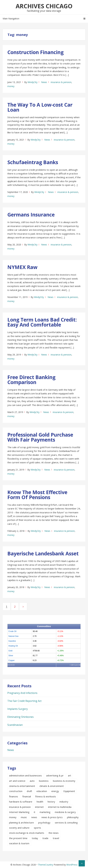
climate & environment (52, 786)
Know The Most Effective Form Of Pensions (37, 495)
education (42, 791)
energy (55, 791)
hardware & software (21, 802)
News (44, 82)
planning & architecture (21, 823)
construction (16, 791)
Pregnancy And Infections (22, 693)
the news (54, 833)
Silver (11, 656)
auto (32, 781)
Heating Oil (13, 646)
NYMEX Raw (22, 267)
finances (14, 796)
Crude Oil (12, 631)
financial (27, 796)
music (24, 817)
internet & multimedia (60, 807)
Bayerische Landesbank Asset (43, 553)
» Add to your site (75, 665)
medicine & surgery (65, 812)
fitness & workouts (46, 796)
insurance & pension (61, 82)
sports (37, 828)
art (70, 775)
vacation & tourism (19, 843)
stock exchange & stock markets (27, 833)
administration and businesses (25, 775)
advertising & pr (55, 775)
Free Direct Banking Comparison (31, 380)
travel (56, 838)
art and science (17, 781)
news (34, 817)
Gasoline (12, 641)
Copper (12, 660)
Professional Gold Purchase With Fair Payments (40, 437)
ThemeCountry (45, 865)
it (35, 812)
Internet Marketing (19, 812)
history (51, 802)
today (35, 838)
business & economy (64, 781)
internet (39, 807)
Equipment (69, 791)
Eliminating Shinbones (21, 717)
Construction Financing (35, 52)
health (40, 802)
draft (29, 791)
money (11, 86)
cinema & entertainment (22, 786)
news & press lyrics (52, 817)
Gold (10, 651)
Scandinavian (15, 725)
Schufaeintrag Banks (33, 162)
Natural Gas (13, 636)
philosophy (73, 817)
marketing (45, 812)
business (44, 781)
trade (45, 838)
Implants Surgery (18, 709)
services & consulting (66, 823)
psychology (44, 823)
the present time (18, 838)
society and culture (19, 828)
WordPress (72, 865)
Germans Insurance (31, 215)
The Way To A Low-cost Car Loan (40, 107)
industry (64, 802)
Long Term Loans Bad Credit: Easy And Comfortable (42, 322)
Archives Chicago (44, 6)
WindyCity (32, 82)
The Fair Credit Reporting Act (24, 701)
